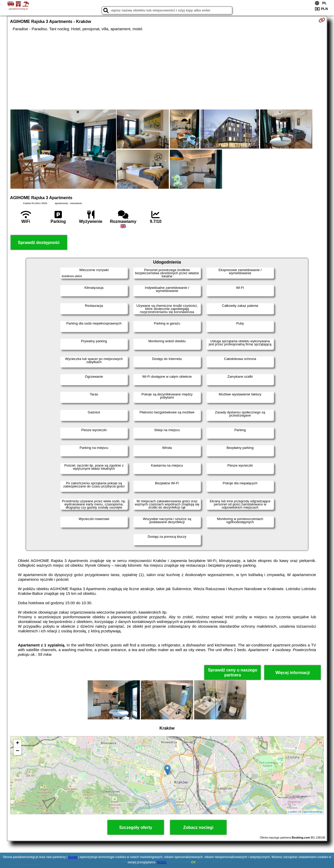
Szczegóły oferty (136, 827)
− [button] (17, 751)
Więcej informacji (293, 673)
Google (73, 857)
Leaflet (293, 812)
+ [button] (17, 743)
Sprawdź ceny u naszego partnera (233, 673)
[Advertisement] (167, 70)
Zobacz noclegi (198, 827)
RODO (162, 862)
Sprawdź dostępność (39, 243)
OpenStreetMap (312, 812)
